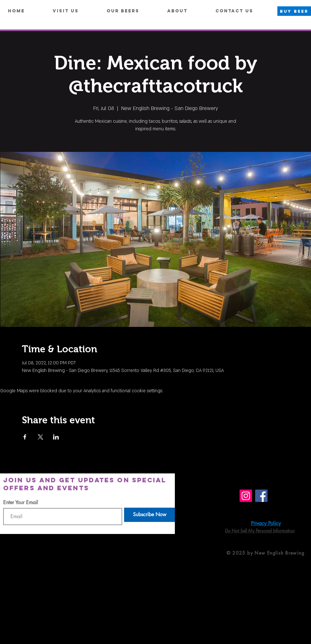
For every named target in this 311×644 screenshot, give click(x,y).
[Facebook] (261, 496)
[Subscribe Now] (149, 515)
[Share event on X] (40, 437)
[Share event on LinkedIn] (56, 437)
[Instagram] (246, 496)
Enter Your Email (21, 503)
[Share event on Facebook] (25, 437)
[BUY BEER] (294, 11)
